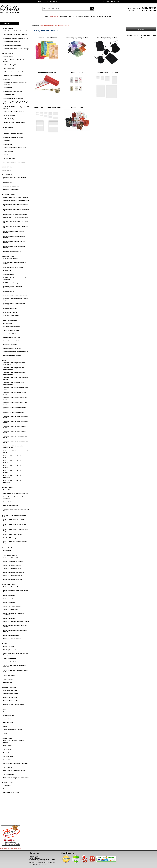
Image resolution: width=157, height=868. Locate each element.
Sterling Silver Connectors (11, 610)
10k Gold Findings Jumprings (11, 42)
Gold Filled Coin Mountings (11, 283)
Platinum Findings (8, 487)
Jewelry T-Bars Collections (11, 334)
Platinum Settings (8, 502)
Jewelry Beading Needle (10, 662)
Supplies (5, 644)
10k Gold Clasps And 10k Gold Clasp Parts (15, 35)
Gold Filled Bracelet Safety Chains (13, 267)
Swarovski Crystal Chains (10, 694)
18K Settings (7, 155)
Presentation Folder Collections (12, 341)
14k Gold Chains (8, 88)
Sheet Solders (7, 789)
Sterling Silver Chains (9, 595)
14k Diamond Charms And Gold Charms (14, 72)
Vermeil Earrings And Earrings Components (16, 764)
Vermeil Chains (7, 746)
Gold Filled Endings (9, 292)
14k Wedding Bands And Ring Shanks (14, 123)
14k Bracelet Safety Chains (11, 65)
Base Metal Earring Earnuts (11, 186)
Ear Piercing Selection (9, 195)
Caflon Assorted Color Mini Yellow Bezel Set (16, 218)
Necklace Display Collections (11, 337)
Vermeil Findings (7, 738)
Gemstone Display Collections (12, 327)
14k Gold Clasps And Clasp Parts (12, 91)
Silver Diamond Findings (9, 555)
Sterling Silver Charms (9, 599)
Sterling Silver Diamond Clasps (12, 569)
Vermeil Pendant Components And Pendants (16, 778)
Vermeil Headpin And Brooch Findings (14, 771)
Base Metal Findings (8, 175)
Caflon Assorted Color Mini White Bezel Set (15, 214)
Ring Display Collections (10, 345)
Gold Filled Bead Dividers (10, 259)
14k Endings (6, 79)
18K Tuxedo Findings (9, 159)
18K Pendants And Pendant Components (15, 148)
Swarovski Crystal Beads (10, 690)
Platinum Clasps (8, 490)
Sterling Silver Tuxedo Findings (12, 639)
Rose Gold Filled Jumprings (11, 538)
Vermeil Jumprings (8, 774)
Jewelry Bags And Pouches (11, 330)
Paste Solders (7, 785)
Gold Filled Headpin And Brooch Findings (15, 295)
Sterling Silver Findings (9, 584)
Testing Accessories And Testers (12, 730)
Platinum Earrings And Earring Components (16, 493)
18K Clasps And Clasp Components (13, 134)
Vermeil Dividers (8, 760)
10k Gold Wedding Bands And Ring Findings (16, 49)
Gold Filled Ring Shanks (10, 312)
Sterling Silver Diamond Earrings (12, 576)
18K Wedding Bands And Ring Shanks (14, 162)
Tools (4, 709)
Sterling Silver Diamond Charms (12, 565)
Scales (5, 726)
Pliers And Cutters (8, 723)
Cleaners (5, 712)
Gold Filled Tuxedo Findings (11, 316)
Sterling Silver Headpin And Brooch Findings (16, 622)
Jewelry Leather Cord (9, 676)
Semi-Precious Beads (9, 548)
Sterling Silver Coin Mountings (12, 606)
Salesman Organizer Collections (12, 348)
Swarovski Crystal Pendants (11, 701)
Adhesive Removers (9, 646)
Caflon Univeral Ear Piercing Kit (12, 251)
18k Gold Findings (8, 128)
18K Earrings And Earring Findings (13, 137)
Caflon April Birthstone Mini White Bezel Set (16, 197)
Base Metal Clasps (8, 183)
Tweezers (6, 733)
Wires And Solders (8, 783)
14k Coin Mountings (9, 68)
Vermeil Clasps (7, 753)
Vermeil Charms (7, 749)
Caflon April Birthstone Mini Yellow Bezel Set (16, 201)
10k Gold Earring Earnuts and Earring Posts (16, 38)
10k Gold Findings (8, 28)
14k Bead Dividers (8, 56)
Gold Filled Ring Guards (10, 309)
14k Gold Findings (8, 54)
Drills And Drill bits (8, 715)
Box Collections (7, 323)
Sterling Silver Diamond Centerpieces (14, 562)
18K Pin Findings (8, 151)
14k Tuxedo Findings (9, 119)
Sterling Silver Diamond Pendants (13, 579)
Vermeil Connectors (9, 756)
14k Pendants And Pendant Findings (13, 112)
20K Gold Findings (8, 167)
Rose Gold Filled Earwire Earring (12, 534)
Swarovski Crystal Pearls (10, 697)
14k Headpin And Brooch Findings (13, 98)
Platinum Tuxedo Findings (10, 506)
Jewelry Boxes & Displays (10, 321)
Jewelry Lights (7, 719)
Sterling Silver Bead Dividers (11, 587)
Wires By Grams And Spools (11, 792)
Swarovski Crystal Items (9, 688)
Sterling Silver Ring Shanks (11, 635)
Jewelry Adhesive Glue (9, 658)
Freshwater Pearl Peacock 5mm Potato (14, 413)
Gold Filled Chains (8, 271)
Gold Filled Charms (8, 274)
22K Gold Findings (8, 171)
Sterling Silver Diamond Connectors (13, 572)
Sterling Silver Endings (9, 618)
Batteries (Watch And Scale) (11, 650)
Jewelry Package (8, 679)
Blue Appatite (7, 550)
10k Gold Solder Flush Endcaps (12, 45)
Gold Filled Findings (8, 256)
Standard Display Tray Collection (12, 355)
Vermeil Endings (8, 767)
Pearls (4, 360)
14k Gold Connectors (9, 95)
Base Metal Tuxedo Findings (11, 190)
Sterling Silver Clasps (9, 603)
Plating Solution (7, 683)
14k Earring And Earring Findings (12, 76)
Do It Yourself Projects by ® (10, 848)
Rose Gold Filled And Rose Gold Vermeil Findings (14, 516)
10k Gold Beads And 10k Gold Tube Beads (15, 31)
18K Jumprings (7, 144)
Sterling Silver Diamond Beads (12, 558)
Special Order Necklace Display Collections (15, 352)
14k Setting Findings (9, 115)
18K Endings (7, 141)
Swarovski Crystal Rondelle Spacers (13, 704)
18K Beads (6, 130)
